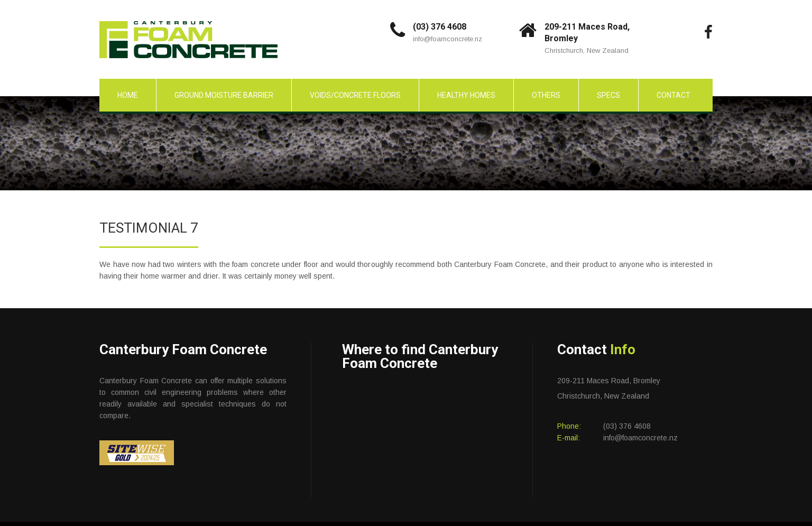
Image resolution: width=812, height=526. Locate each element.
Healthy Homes (466, 95)
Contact (673, 95)
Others (546, 95)
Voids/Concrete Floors (355, 95)
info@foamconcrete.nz (447, 39)
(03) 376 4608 (440, 27)
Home (128, 95)
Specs (608, 95)
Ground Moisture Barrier (224, 95)
